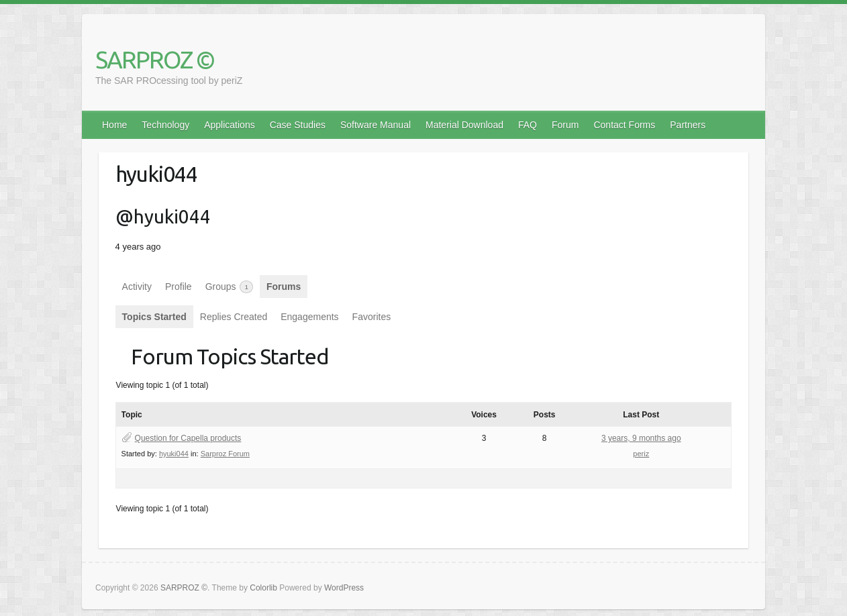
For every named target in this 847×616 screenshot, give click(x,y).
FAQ (528, 125)
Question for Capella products (188, 438)
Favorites (372, 317)
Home (114, 125)
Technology (165, 125)
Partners (688, 125)
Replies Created (234, 317)
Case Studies (298, 125)
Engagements (309, 317)
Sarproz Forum (225, 454)
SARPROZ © (155, 59)
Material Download (464, 125)
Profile (179, 287)
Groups (229, 287)
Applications (230, 125)
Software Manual (376, 125)
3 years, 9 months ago (641, 438)
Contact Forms (624, 125)
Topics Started (154, 317)
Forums (284, 287)
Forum (565, 125)
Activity (137, 287)
